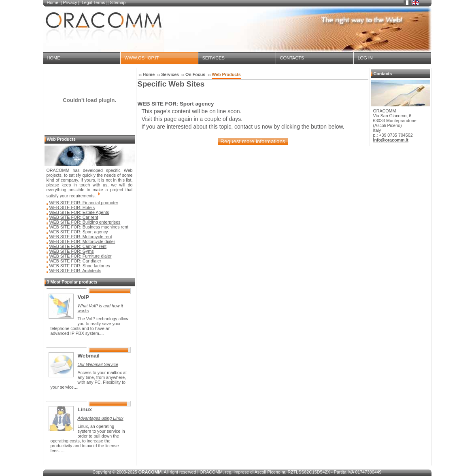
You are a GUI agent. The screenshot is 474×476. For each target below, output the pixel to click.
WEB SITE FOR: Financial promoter (84, 203)
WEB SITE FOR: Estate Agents (79, 212)
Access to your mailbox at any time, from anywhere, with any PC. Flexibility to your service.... (89, 380)
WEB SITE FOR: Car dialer (75, 261)
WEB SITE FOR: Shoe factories (80, 266)
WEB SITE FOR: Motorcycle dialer (82, 241)
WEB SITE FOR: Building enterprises (85, 222)
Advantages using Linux (101, 418)
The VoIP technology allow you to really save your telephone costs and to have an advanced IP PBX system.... (89, 326)
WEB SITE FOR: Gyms (72, 251)
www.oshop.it (142, 58)
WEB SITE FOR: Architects (75, 271)
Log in (365, 58)
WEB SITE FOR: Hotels (72, 207)
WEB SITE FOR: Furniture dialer (81, 256)
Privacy (70, 2)
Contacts (292, 58)
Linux (85, 409)
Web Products (226, 74)
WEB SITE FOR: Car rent (74, 217)
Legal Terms (94, 2)
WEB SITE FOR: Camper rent (78, 246)
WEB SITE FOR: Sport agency (79, 232)
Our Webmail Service (98, 364)
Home (53, 2)
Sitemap (118, 2)
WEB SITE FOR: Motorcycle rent (81, 237)
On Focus (195, 74)
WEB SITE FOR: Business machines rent (89, 227)
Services (214, 58)
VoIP (84, 297)
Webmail (89, 356)
